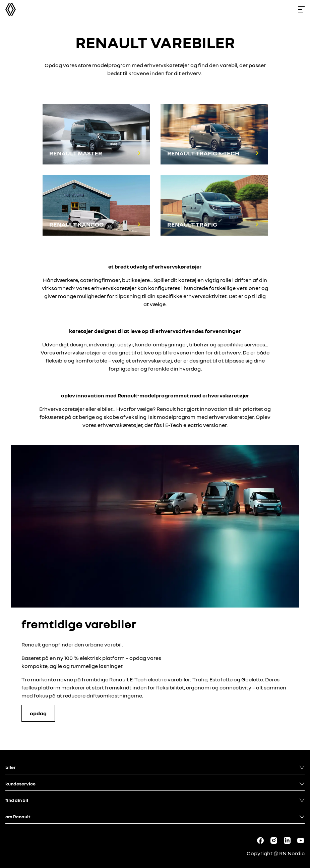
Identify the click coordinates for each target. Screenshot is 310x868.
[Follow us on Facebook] (260, 840)
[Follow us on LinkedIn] (287, 840)
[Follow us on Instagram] (274, 840)
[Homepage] (11, 9)
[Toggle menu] (301, 9)
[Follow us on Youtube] (301, 840)
